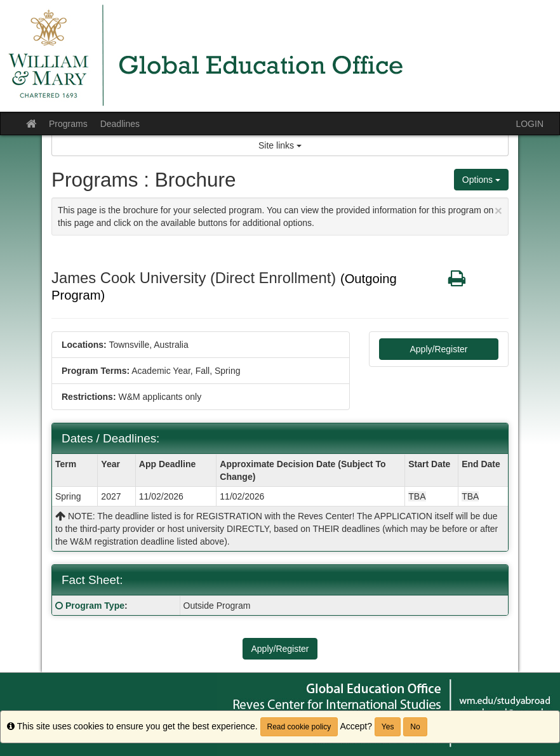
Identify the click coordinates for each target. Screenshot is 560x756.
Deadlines (120, 124)
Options (481, 180)
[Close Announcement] (498, 210)
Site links (280, 145)
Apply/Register (438, 349)
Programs (68, 124)
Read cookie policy (299, 727)
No (415, 727)
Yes (388, 727)
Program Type (95, 606)
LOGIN (530, 124)
